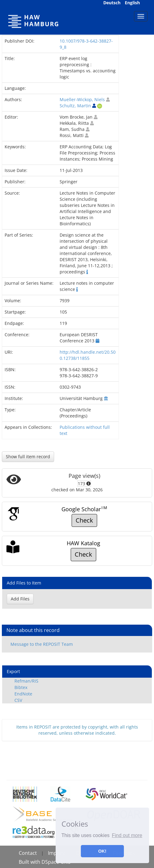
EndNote (23, 694)
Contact (28, 853)
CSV (18, 700)
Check (84, 520)
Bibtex (21, 687)
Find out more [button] (127, 835)
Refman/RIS (26, 681)
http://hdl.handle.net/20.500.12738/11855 (88, 355)
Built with (30, 862)
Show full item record (28, 457)
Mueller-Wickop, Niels (82, 99)
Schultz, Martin (75, 106)
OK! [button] (102, 851)
